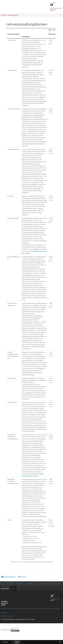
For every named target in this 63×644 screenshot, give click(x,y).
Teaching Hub (46, 584)
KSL (37, 584)
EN (19, 588)
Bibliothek (11, 584)
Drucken (23, 577)
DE (14, 588)
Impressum (4, 613)
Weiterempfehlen (10, 577)
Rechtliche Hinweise (7, 616)
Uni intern (58, 584)
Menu (6, 642)
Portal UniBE (17, 642)
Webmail (29, 584)
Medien (20, 584)
